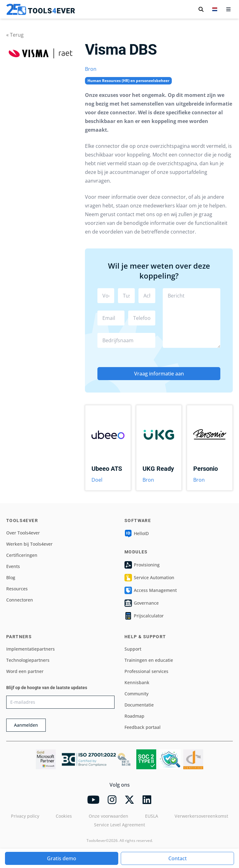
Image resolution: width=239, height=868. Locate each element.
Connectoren (20, 600)
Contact (178, 858)
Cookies (64, 816)
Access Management (151, 590)
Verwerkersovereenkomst (201, 816)
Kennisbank (137, 682)
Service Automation (149, 578)
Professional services (146, 671)
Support (133, 649)
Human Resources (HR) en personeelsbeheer (128, 81)
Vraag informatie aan (159, 374)
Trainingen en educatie (149, 660)
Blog (11, 577)
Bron (91, 69)
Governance (142, 603)
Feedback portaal (143, 727)
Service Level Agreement (119, 825)
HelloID (137, 534)
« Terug (15, 35)
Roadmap (134, 716)
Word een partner (25, 671)
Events (13, 566)
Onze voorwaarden (108, 816)
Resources (17, 589)
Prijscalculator (144, 616)
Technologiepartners (28, 660)
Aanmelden (26, 725)
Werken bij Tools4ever (29, 544)
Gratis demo (62, 858)
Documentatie (139, 705)
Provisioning (142, 565)
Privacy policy (25, 816)
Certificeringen (22, 555)
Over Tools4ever (23, 533)
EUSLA (152, 816)
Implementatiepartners (30, 649)
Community (136, 694)
